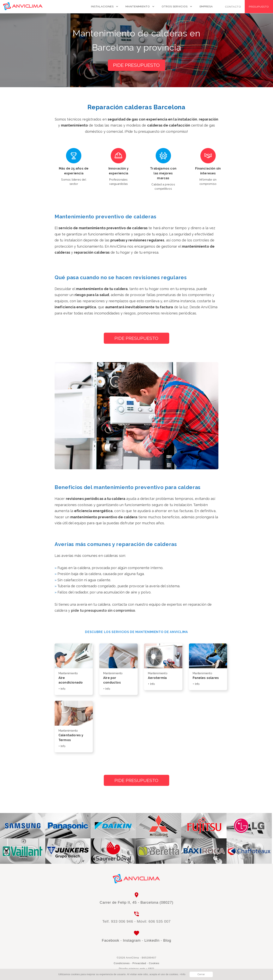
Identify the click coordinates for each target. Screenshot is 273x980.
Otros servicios (175, 6)
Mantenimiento (138, 6)
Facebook (111, 940)
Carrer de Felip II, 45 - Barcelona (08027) (136, 902)
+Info (182, 974)
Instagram (132, 940)
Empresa (206, 6)
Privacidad (139, 963)
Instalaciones (102, 6)
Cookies (154, 963)
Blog (167, 940)
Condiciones (122, 963)
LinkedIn (152, 940)
